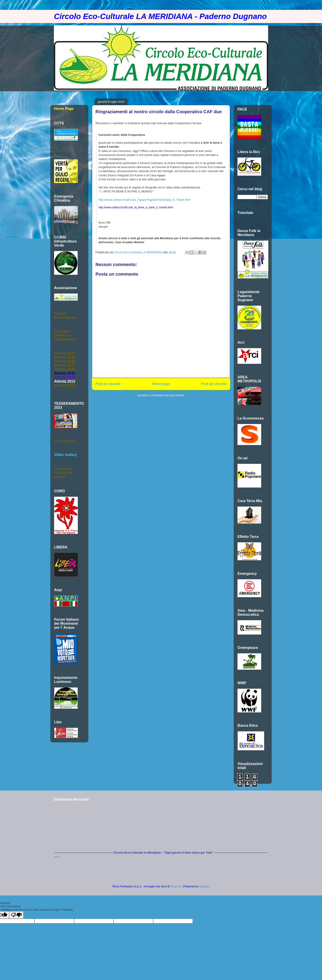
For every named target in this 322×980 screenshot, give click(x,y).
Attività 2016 (65, 369)
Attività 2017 (65, 365)
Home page (161, 384)
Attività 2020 (65, 353)
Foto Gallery (65, 441)
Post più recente (108, 384)
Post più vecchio (214, 384)
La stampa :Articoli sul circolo (64, 473)
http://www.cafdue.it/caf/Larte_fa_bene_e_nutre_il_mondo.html (136, 207)
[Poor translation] (16, 915)
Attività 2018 (65, 361)
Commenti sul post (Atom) (167, 395)
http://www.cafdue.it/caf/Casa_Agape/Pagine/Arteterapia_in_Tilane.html (144, 200)
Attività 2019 (65, 357)
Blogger (204, 886)
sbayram (176, 886)
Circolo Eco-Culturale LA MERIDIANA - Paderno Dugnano (160, 16)
